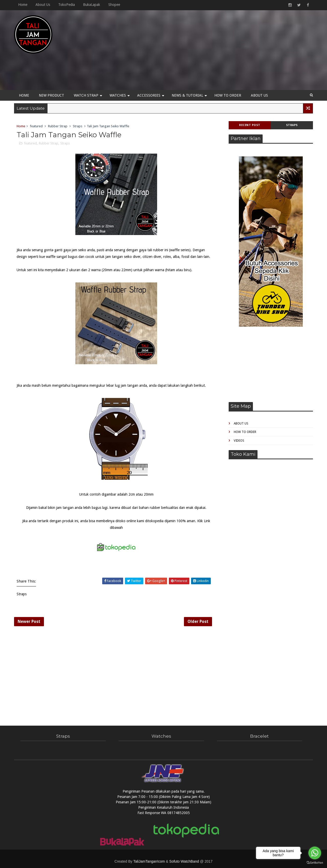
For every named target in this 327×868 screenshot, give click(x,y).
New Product (51, 95)
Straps (292, 125)
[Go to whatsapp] (315, 853)
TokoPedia (67, 5)
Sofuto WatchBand (184, 861)
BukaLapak (92, 5)
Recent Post (250, 125)
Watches (118, 95)
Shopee (114, 5)
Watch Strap (86, 95)
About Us (43, 5)
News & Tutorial (187, 95)
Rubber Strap (58, 126)
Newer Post (29, 621)
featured (36, 126)
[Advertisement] (220, 52)
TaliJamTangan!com (149, 861)
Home (23, 5)
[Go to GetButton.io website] (315, 863)
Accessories (149, 95)
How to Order (228, 95)
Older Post (198, 621)
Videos (239, 441)
